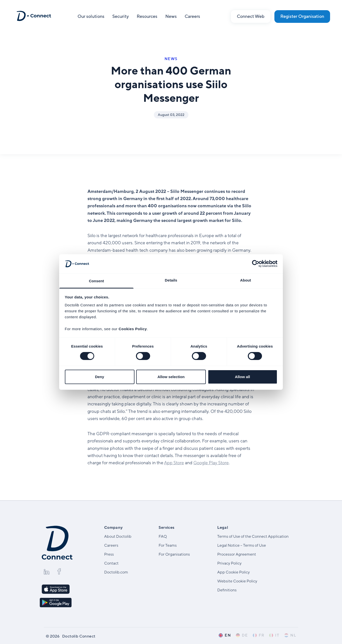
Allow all (242, 377)
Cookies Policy (133, 329)
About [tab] (246, 280)
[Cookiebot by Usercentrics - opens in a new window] (256, 264)
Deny (100, 377)
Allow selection (171, 377)
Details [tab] (171, 280)
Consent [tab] (97, 281)
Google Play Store (211, 463)
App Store (174, 463)
